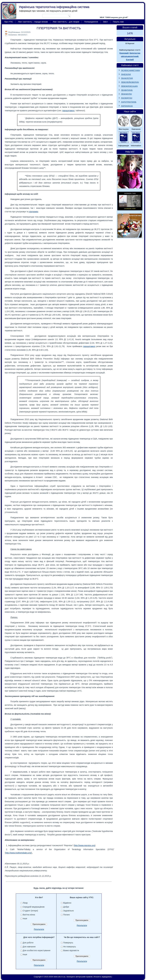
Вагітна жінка (29, 915)
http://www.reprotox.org (85, 845)
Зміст (105, 22)
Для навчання (29, 947)
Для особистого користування (37, 950)
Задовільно (69, 911)
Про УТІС (9, 22)
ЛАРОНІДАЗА (127, 106)
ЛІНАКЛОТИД (127, 78)
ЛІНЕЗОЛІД (126, 74)
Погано (67, 915)
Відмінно (67, 903)
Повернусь (68, 943)
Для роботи (28, 943)
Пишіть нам (118, 22)
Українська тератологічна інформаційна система (54, 7)
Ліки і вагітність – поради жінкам (33, 22)
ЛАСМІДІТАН (127, 98)
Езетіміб (130, 60)
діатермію (34, 212)
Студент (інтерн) (30, 911)
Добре (66, 907)
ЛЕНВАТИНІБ (127, 90)
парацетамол (68, 111)
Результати (39, 929)
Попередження (91, 22)
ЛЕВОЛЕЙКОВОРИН (130, 82)
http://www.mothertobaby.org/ (18, 853)
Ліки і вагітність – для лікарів (66, 22)
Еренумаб (124, 53)
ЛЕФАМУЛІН (126, 94)
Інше (25, 918)
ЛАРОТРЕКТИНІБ (129, 102)
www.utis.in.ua (59, 977)
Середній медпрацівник (34, 907)
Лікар (25, 903)
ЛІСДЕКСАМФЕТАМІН (131, 70)
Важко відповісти (71, 950)
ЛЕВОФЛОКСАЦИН (129, 86)
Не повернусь (70, 947)
